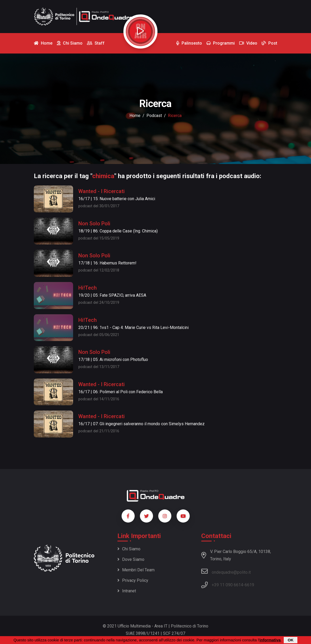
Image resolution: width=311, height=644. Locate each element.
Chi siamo (129, 549)
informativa (270, 640)
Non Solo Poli (94, 223)
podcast (154, 116)
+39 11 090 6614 (227, 585)
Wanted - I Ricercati (102, 191)
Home (135, 116)
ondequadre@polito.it (226, 571)
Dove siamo (131, 559)
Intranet (127, 591)
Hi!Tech (88, 288)
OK (291, 640)
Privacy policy (133, 580)
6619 (249, 585)
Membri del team (136, 570)
